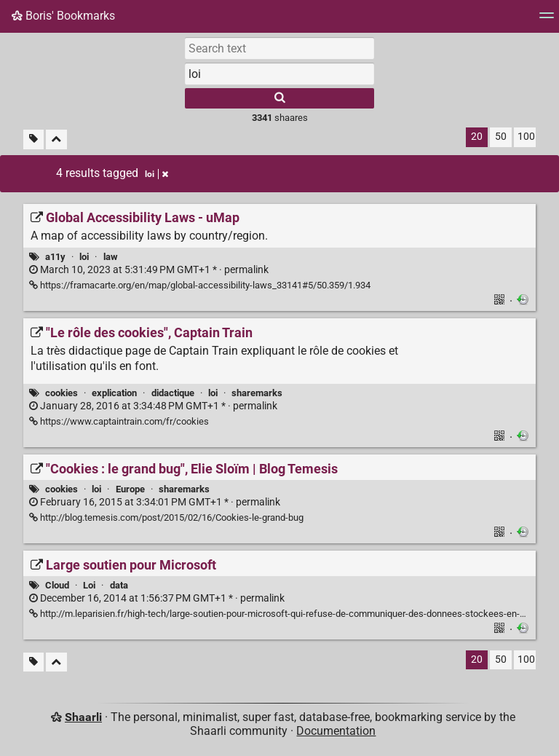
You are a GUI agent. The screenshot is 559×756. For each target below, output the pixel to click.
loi (84, 257)
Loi (89, 585)
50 (501, 137)
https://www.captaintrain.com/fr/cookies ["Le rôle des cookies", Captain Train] (119, 421)
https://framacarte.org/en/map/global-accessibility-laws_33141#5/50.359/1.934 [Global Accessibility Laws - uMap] (200, 285)
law (111, 257)
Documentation (336, 731)
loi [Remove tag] (156, 174)
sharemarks (257, 393)
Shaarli (83, 717)
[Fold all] (56, 139)
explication (114, 393)
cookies (62, 393)
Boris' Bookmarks (63, 16)
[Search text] (279, 48)
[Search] (279, 98)
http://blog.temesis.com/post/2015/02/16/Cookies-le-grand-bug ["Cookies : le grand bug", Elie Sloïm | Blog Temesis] (166, 517)
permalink (149, 270)
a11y (55, 257)
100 (526, 137)
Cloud (57, 585)
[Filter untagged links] (33, 139)
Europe (130, 489)
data (119, 585)
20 (477, 137)
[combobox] (279, 74)
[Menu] (547, 20)
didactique (173, 393)
